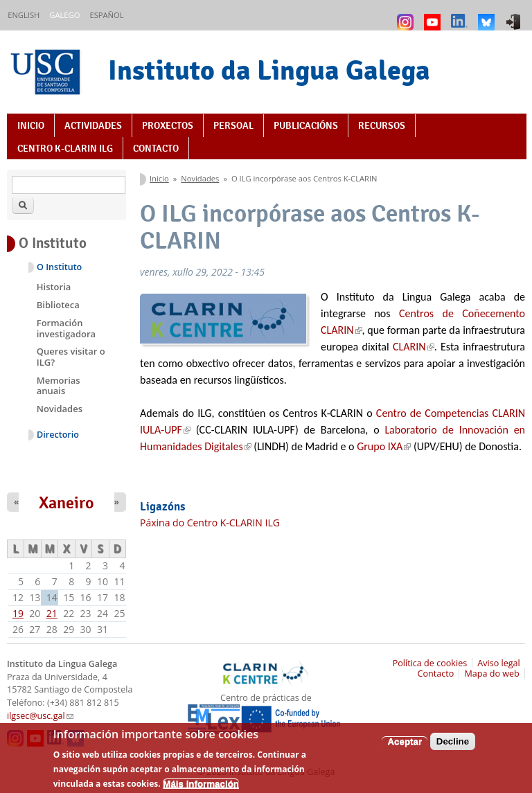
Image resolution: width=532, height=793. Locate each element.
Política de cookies (430, 663)
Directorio (58, 435)
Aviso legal (499, 663)
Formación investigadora (66, 328)
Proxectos (168, 125)
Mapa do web (491, 674)
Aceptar (405, 748)
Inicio (31, 125)
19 (18, 613)
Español (106, 15)
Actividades (93, 125)
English (24, 15)
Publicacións (306, 125)
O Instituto (59, 267)
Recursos (382, 125)
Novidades (200, 178)
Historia (54, 287)
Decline (453, 748)
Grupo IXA (384, 446)
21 (52, 613)
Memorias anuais (59, 386)
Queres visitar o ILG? (71, 357)
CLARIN (414, 347)
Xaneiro (66, 503)
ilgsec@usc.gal (40, 716)
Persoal (233, 125)
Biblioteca (58, 305)
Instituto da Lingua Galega (269, 70)
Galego (64, 15)
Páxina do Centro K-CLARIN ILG (210, 523)
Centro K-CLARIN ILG (65, 148)
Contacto (156, 148)
